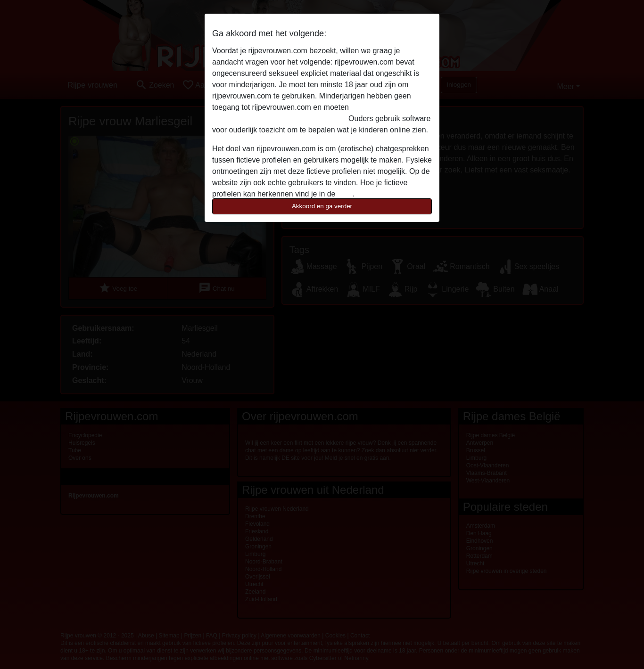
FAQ (345, 194)
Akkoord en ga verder (322, 206)
